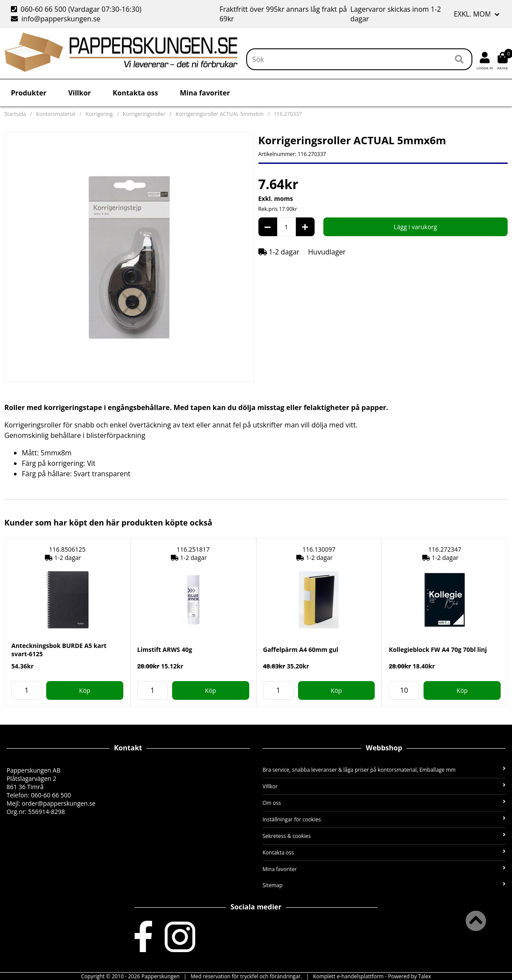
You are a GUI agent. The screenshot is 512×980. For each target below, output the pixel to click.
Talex (425, 976)
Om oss (384, 803)
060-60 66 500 (43, 9)
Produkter (29, 93)
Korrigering (99, 114)
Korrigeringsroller (144, 114)
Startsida (15, 114)
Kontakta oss (136, 93)
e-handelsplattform (360, 976)
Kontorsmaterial (56, 114)
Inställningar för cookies (384, 819)
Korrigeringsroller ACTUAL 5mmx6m (220, 114)
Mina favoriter (205, 93)
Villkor (79, 93)
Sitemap (384, 885)
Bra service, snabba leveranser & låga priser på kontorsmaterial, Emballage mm (384, 770)
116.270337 (288, 114)
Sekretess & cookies (384, 836)
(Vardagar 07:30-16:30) (77, 9)
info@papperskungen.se (61, 19)
